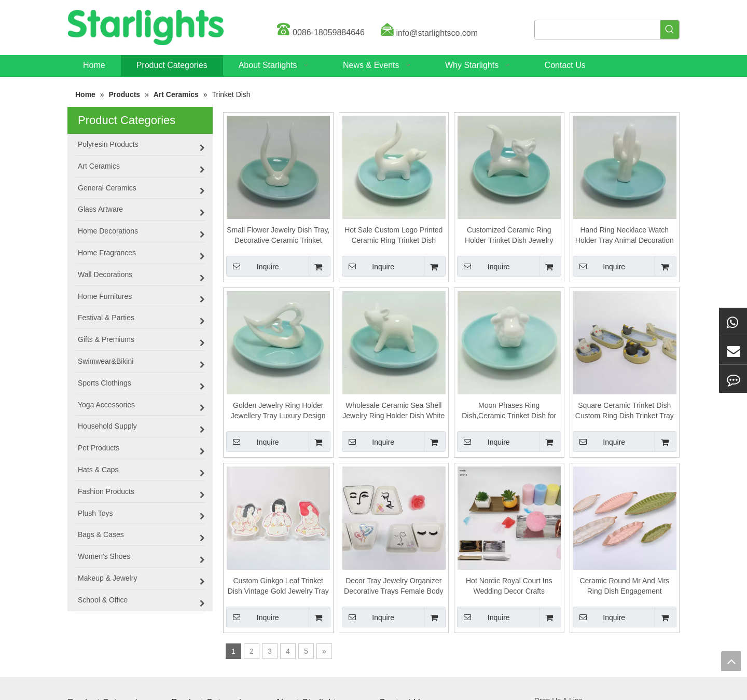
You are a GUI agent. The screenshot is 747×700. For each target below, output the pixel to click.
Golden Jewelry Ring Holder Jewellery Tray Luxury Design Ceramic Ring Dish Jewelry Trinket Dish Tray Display (278, 411)
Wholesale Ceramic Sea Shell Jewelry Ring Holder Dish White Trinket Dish (393, 411)
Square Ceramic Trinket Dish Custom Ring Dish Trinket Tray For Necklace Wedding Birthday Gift (624, 411)
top (731, 661)
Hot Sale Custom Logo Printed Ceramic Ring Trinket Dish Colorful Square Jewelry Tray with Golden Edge (393, 236)
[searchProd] (598, 30)
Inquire (253, 266)
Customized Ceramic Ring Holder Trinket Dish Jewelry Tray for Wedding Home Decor (509, 236)
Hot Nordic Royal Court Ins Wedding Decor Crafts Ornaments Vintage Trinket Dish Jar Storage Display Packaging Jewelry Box (509, 586)
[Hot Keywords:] (670, 30)
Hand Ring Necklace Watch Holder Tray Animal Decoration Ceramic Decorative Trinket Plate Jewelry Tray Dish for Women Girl (625, 236)
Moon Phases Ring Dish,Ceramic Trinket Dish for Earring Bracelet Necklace (509, 411)
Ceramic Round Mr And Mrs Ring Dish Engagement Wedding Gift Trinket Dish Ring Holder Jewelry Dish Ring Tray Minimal (624, 586)
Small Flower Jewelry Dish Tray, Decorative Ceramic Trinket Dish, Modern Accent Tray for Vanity (278, 236)
